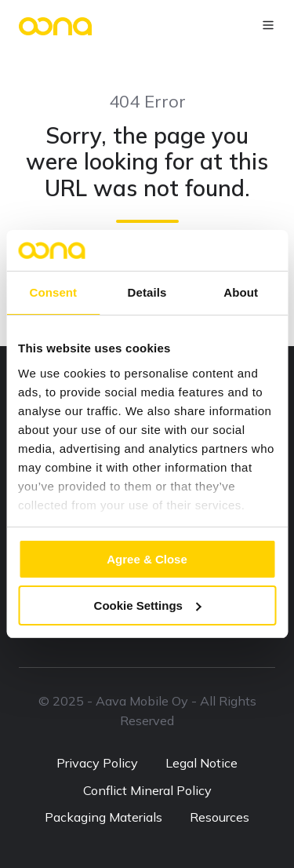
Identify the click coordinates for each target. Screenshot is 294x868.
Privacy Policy (97, 763)
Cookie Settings (148, 605)
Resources (220, 817)
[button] (268, 25)
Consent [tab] (53, 292)
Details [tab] (147, 292)
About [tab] (241, 292)
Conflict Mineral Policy (147, 790)
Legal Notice (201, 763)
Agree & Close (147, 559)
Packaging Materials (103, 817)
